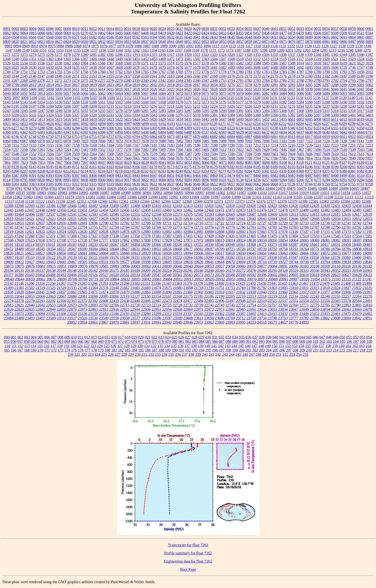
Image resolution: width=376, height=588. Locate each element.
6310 (197, 128)
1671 (145, 68)
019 (134, 337)
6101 (154, 124)
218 (363, 350)
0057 (335, 29)
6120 (214, 124)
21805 (283, 288)
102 (322, 342)
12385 (356, 201)
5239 (343, 106)
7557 (59, 154)
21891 (177, 292)
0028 (188, 29)
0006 (50, 29)
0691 (326, 37)
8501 (352, 175)
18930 (156, 253)
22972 (209, 309)
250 (272, 354)
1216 (341, 50)
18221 (82, 245)
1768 (171, 72)
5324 (50, 115)
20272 (241, 270)
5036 (283, 89)
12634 (167, 219)
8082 (240, 163)
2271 (50, 80)
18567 (72, 249)
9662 (257, 184)
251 (279, 354)
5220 (179, 106)
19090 (367, 253)
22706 (114, 305)
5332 (119, 115)
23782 (304, 318)
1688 (274, 68)
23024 (262, 309)
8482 (274, 175)
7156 (59, 145)
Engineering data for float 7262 (188, 561)
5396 (309, 115)
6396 (102, 132)
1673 (162, 68)
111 (14, 346)
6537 (205, 132)
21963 (294, 292)
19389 (346, 258)
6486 (179, 132)
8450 (162, 175)
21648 (114, 288)
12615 (336, 214)
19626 (199, 262)
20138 (51, 270)
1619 (343, 63)
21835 (367, 288)
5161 (102, 102)
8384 (7, 175)
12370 (208, 201)
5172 (197, 102)
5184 (300, 102)
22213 (251, 296)
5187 (317, 102)
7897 (16, 163)
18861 (82, 253)
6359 (369, 128)
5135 (308, 98)
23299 (156, 314)
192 (188, 350)
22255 (336, 296)
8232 (145, 171)
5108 (102, 98)
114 (33, 346)
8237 (153, 171)
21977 (325, 292)
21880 (135, 292)
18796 (346, 249)
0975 (52, 46)
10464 (270, 188)
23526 (82, 318)
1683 (231, 68)
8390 (24, 175)
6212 (248, 124)
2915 (179, 85)
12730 (294, 223)
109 (369, 342)
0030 (205, 29)
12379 (293, 201)
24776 (294, 322)
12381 (314, 201)
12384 (345, 201)
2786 (283, 80)
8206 (15, 171)
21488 (346, 283)
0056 (326, 29)
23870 (114, 322)
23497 (40, 318)
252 (285, 354)
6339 (283, 128)
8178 (205, 167)
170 (40, 350)
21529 (61, 288)
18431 (335, 245)
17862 (125, 240)
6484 (162, 132)
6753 (76, 137)
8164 (119, 167)
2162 (162, 76)
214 (336, 350)
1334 (266, 55)
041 (282, 337)
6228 (335, 124)
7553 (41, 154)
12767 (135, 227)
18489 (19, 249)
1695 (326, 68)
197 (222, 350)
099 (302, 342)
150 (275, 346)
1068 (78, 46)
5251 (76, 111)
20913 (188, 279)
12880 (146, 232)
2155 (110, 76)
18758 (283, 249)
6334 (240, 128)
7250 (343, 145)
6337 (266, 128)
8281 (240, 171)
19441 (40, 262)
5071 (171, 93)
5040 (317, 89)
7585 (171, 154)
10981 (41, 193)
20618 (304, 275)
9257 (266, 180)
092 (255, 342)
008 (60, 337)
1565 (93, 63)
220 (70, 354)
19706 (251, 262)
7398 (179, 150)
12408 (135, 206)
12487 (367, 210)
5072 (179, 93)
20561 (177, 275)
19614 (177, 262)
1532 (15, 63)
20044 (199, 266)
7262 (50, 150)
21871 (93, 292)
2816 (67, 85)
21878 (114, 292)
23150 (93, 314)
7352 (102, 150)
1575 (179, 63)
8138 (7, 167)
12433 (346, 206)
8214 (84, 171)
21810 (294, 288)
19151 (93, 258)
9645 (188, 184)
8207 (24, 171)
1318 (179, 55)
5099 (25, 98)
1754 (50, 72)
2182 (326, 76)
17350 (135, 236)
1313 (136, 55)
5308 (300, 111)
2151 (76, 76)
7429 (266, 150)
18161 (51, 245)
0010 (76, 29)
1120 (274, 46)
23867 (104, 322)
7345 (84, 150)
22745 (230, 305)
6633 (274, 132)
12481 (315, 210)
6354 (326, 128)
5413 (41, 119)
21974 (315, 292)
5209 (93, 106)
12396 (51, 206)
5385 (240, 115)
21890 (167, 292)
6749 (41, 137)
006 (47, 337)
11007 (241, 193)
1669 (128, 68)
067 (87, 342)
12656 (30, 223)
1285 (110, 55)
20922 (199, 279)
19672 (230, 262)
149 (268, 346)
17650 (40, 240)
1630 (33, 68)
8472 (223, 175)
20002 (146, 266)
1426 (93, 59)
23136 (82, 314)
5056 (59, 93)
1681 (214, 68)
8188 (266, 167)
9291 (343, 180)
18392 (304, 245)
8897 (76, 180)
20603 (283, 275)
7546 (369, 150)
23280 (146, 314)
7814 (309, 158)
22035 (9, 296)
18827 (40, 253)
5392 (292, 115)
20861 (157, 279)
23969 (220, 322)
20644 (19, 279)
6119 (205, 124)
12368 (187, 201)
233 (158, 354)
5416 (67, 119)
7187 (205, 145)
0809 (7, 42)
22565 (336, 301)
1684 (240, 68)
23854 (82, 322)
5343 (153, 115)
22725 (167, 305)
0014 (110, 29)
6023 (24, 124)
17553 (346, 236)
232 (151, 354)
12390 (19, 206)
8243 (162, 171)
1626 (24, 68)
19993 (114, 266)
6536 (197, 132)
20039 (167, 266)
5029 (223, 89)
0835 (128, 42)
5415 (59, 119)
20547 (156, 275)
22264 (357, 296)
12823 (51, 232)
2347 (205, 80)
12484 (346, 210)
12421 (262, 206)
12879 (135, 232)
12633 (156, 219)
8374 (317, 171)
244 (232, 354)
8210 (50, 171)
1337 (292, 55)
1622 (361, 63)
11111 (349, 197)
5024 (179, 89)
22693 (93, 305)
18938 (167, 253)
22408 (104, 301)
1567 (110, 63)
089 (235, 342)
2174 (266, 76)
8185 (257, 167)
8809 (33, 180)
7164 (110, 145)
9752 (335, 184)
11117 (9, 201)
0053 (300, 29)
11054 (345, 193)
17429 (220, 236)
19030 (241, 253)
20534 (135, 275)
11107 (318, 197)
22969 (188, 309)
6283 (67, 128)
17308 (72, 236)
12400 (72, 206)
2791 (326, 80)
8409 (110, 175)
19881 (41, 266)
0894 (17, 46)
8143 (33, 167)
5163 (119, 102)
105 (342, 342)
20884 (167, 279)
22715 (125, 305)
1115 (232, 46)
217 (356, 350)
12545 (104, 214)
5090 (335, 93)
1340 (317, 55)
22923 (125, 309)
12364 (145, 201)
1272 (15, 55)
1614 (300, 63)
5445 (205, 119)
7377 (119, 150)
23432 (283, 314)
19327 (262, 258)
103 (329, 342)
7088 (223, 141)
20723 (93, 279)
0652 (283, 37)
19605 (167, 262)
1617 (326, 63)
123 (93, 346)
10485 (312, 188)
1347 (369, 55)
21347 (167, 283)
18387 (293, 245)
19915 (51, 266)
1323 (214, 55)
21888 (156, 292)
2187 (343, 76)
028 (195, 337)
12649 (325, 219)
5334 (136, 115)
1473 (179, 59)
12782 (262, 227)
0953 (35, 46)
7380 (136, 150)
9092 (179, 180)
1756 (67, 72)
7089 (231, 141)
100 (309, 342)
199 (235, 350)
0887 (352, 42)
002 (20, 337)
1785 (283, 72)
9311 (67, 184)
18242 (103, 245)
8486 (300, 175)
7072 (119, 141)
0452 (214, 33)
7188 (214, 145)
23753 (283, 318)
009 (67, 337)
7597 (240, 154)
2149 (59, 76)
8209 (41, 171)
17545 (336, 236)
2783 (257, 80)
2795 (352, 80)
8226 (136, 171)
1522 (343, 59)
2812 (33, 85)
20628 (357, 275)
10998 (210, 193)
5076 (214, 93)
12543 (93, 214)
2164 (179, 76)
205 (275, 350)
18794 (336, 249)
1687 (266, 68)
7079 (154, 141)
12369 (198, 201)
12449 (51, 210)
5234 (300, 106)
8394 (59, 175)
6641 (335, 132)
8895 (67, 180)
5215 (145, 106)
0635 (179, 37)
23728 (251, 318)
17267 (40, 236)
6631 (257, 132)
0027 (179, 29)
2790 (317, 80)
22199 (220, 296)
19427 (30, 262)
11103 (277, 197)
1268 (358, 50)
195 (208, 350)
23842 (357, 318)
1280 (84, 55)
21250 (51, 283)
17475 (272, 236)
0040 (266, 29)
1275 (41, 55)
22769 (294, 305)
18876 (114, 253)
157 (322, 346)
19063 (283, 253)
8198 (326, 167)
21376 (188, 283)
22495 (209, 301)
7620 (33, 158)
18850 (61, 253)
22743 (220, 305)
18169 (61, 245)
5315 (343, 111)
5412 (33, 119)
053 (363, 337)
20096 (294, 266)
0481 (309, 33)
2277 (102, 80)
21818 (325, 288)
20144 (61, 270)
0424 (205, 33)
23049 (304, 309)
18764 (304, 249)
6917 (309, 137)
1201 (289, 50)
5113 (136, 98)
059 (34, 342)
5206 (67, 106)
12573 (177, 214)
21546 (82, 288)
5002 (369, 85)
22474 (177, 301)
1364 (59, 59)
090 (242, 342)
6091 (76, 124)
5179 (257, 102)
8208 (33, 171)
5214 (136, 106)
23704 (230, 318)
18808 (357, 249)
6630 (248, 132)
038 (262, 337)
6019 (360, 119)
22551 (294, 301)
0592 (136, 37)
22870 (72, 309)
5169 (171, 102)
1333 (257, 55)
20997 (294, 279)
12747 (19, 227)
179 (101, 350)
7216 (292, 145)
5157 (67, 102)
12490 (9, 214)
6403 (136, 132)
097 (289, 342)
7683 (214, 158)
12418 (230, 206)
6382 (50, 132)
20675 (51, 279)
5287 (188, 111)
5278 (119, 111)
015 (107, 337)
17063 (262, 232)
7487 (309, 150)
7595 (223, 154)
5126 (239, 98)
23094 (40, 314)
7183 (171, 145)
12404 (104, 206)
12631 (135, 219)
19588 (135, 262)
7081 (171, 141)
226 (111, 354)
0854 (214, 42)
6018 (352, 119)
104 (336, 342)
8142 (24, 167)
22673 (72, 305)
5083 (274, 93)
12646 (294, 219)
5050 (15, 93)
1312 (128, 55)
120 (73, 346)
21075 (325, 279)
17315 (82, 236)
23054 (325, 309)
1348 (7, 59)
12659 (61, 223)
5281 (145, 111)
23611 (198, 318)
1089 (164, 46)
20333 (304, 270)
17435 (230, 236)
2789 (309, 80)
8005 (93, 163)
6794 (136, 137)
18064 (294, 240)
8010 (119, 163)
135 (174, 346)
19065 (294, 253)
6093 (93, 124)
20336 (315, 270)
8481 (266, 175)
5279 (128, 111)
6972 (50, 141)
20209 (146, 270)
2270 (41, 80)
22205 (230, 296)
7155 (50, 145)
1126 (325, 46)
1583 (248, 63)
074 (134, 342)
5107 (94, 98)
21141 (367, 279)
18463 (367, 245)
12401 (82, 206)
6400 (119, 132)
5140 (351, 98)
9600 (119, 184)
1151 (43, 50)
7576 (145, 154)
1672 (153, 68)
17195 (367, 232)
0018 (136, 29)
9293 (352, 180)
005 (40, 337)
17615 (30, 240)
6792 (119, 137)
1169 (196, 50)
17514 (304, 236)
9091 (171, 180)
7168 (145, 145)
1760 (102, 72)
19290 (209, 258)
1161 (128, 50)
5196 (24, 106)
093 (262, 342)
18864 (104, 253)
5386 (248, 115)
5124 (222, 98)
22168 (177, 296)
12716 (199, 223)
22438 (125, 301)
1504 (214, 59)
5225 (223, 106)
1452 (145, 59)
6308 (179, 128)
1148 (17, 50)
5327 (76, 115)
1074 (86, 46)
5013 (93, 89)
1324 (223, 55)
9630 (136, 184)
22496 (220, 301)
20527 (104, 275)
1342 (335, 55)
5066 (136, 93)
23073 (19, 314)
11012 (262, 193)
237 (185, 354)
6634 (283, 132)
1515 (283, 59)
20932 (220, 279)
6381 (41, 132)
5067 (145, 93)
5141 (360, 98)
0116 (76, 33)
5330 (102, 115)
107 (356, 342)
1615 (309, 63)
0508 (335, 33)
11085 (122, 197)
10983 (62, 193)
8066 (206, 163)
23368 (230, 314)
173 (60, 350)
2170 (231, 76)
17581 (367, 236)
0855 (223, 42)
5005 (24, 89)
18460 (357, 245)
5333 (128, 115)
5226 (231, 106)
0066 (41, 33)
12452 (82, 210)
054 (369, 337)
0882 (335, 42)
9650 (205, 184)
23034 (283, 309)
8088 (266, 163)
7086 (214, 141)
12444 (367, 206)
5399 (335, 115)
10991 (147, 193)
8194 (300, 167)
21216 (40, 283)
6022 (16, 124)
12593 (209, 214)
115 (40, 346)
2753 (223, 80)
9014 (119, 180)
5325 (59, 115)
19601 (156, 262)
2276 (93, 80)
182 (121, 350)
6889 (266, 137)
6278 (24, 128)
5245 (24, 111)
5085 (292, 93)
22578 (346, 301)
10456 (217, 188)
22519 (262, 301)
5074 (197, 93)
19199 (146, 258)
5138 (334, 98)
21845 (40, 292)
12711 (167, 223)
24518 (262, 322)
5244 (15, 111)
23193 (125, 314)
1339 (309, 55)
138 (194, 346)
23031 (272, 309)
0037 (257, 29)
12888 (220, 232)
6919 (326, 137)
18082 (336, 240)
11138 (61, 201)
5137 (325, 98)
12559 (167, 214)
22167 (167, 296)
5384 (231, 115)
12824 (61, 232)
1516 (292, 59)
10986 (94, 193)
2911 (145, 85)
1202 (298, 50)
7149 (369, 141)
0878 (309, 42)
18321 (188, 245)
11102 (267, 197)
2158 (136, 76)
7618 (15, 158)
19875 (19, 266)
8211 (58, 171)
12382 (324, 201)
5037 (292, 89)
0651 (274, 37)
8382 (361, 171)
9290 (335, 180)
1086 (138, 46)
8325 (274, 171)
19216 (167, 258)
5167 (153, 102)
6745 (7, 137)
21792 (262, 288)
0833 (110, 42)
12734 (315, 223)
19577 (125, 262)
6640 (326, 132)
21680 (177, 288)
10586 (31, 193)
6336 (257, 128)
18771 (315, 249)
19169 (104, 258)
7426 (257, 150)
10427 (80, 188)
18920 (146, 253)
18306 (156, 245)
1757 (76, 72)
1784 (274, 72)
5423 (128, 119)
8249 (179, 171)
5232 (283, 106)
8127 (343, 163)
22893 (93, 309)
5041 (326, 89)
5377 (188, 115)
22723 (146, 305)
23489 (19, 318)
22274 (9, 301)
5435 (188, 119)
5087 (309, 93)
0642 (205, 37)
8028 (145, 163)
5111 (120, 98)
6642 (343, 132)
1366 (76, 59)
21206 (30, 283)
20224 (167, 270)
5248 (50, 111)
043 (295, 337)
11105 (298, 197)
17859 (114, 240)
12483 (336, 210)
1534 (24, 63)
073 (128, 342)
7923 (24, 163)
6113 (179, 124)
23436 (294, 314)
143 (228, 346)
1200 (281, 50)
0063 (16, 33)
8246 (171, 171)
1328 (248, 55)
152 (288, 346)
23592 (146, 318)
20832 (125, 279)
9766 (62, 188)
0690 (317, 37)
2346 (197, 80)
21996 (357, 292)
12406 (114, 206)
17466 (262, 236)
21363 (177, 283)
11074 (69, 197)
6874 (179, 137)
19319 (251, 258)
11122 (40, 201)
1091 (181, 46)
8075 (223, 163)
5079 (240, 93)
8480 (257, 175)
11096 (205, 197)
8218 (119, 171)
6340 (292, 128)
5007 (41, 89)
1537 (50, 63)
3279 (257, 85)
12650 (336, 219)
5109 (111, 98)
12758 (114, 227)
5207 (76, 106)
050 (342, 337)
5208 (84, 106)
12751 (61, 227)
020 (141, 337)
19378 (335, 258)
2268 (24, 80)
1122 (291, 46)
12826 (82, 232)
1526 (7, 63)
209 (302, 350)
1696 (335, 68)
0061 (369, 29)
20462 (40, 275)
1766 (153, 72)
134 (167, 346)
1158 (102, 50)
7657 (119, 158)
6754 (84, 137)
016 (114, 337)
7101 (275, 141)
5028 (214, 89)
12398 (61, 206)
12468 (209, 210)
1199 (272, 50)
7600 (266, 154)
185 (141, 350)
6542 (214, 132)
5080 (248, 93)
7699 (240, 158)
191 (181, 350)
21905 (209, 292)
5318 (369, 111)
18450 (346, 245)
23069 (357, 309)
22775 (315, 305)
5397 (317, 115)
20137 (40, 270)
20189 (135, 270)
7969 (67, 163)
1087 (147, 46)
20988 (273, 279)
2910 (136, 85)
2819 (93, 85)
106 (349, 342)
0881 (326, 42)
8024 (136, 163)
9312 (76, 184)
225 (104, 354)
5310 (317, 111)
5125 (230, 98)
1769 (179, 72)
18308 (167, 245)
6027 (59, 124)
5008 (50, 89)
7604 (292, 154)
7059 (93, 141)
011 (80, 337)
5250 (67, 111)
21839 (19, 292)
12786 (304, 227)
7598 (248, 154)
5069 (162, 93)
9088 (162, 180)
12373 (240, 201)
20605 (294, 275)
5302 (248, 111)
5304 (266, 111)
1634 (67, 68)
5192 (361, 102)
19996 (125, 266)
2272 (59, 80)
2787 (292, 80)
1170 (204, 50)
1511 (248, 59)
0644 (223, 37)
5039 (309, 89)
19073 (336, 253)
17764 (93, 240)
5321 (24, 115)
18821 (19, 253)
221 (77, 354)
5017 (128, 89)
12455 (114, 210)
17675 (51, 240)
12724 (241, 223)
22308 (61, 301)
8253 (197, 171)
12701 (114, 223)
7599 (257, 154)
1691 (292, 68)
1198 (264, 50)
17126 (294, 232)
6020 (369, 119)
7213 (266, 145)
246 (245, 354)
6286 (93, 128)
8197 (317, 167)
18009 (209, 240)
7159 (84, 145)
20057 (220, 266)
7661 (136, 158)
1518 (309, 59)
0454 (231, 33)
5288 (197, 111)
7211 (248, 145)
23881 (125, 322)
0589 (119, 37)
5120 (187, 98)
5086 (300, 93)
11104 (288, 197)
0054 (309, 29)
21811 (304, 288)
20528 (114, 275)
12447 (30, 210)
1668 (119, 68)
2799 (15, 85)
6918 (317, 137)
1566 (102, 63)
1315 (153, 55)
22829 (19, 309)
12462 (188, 210)
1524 (361, 59)
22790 (336, 305)
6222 (283, 124)
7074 (128, 141)
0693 (343, 37)
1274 (33, 55)
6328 (223, 128)
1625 (15, 68)
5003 (7, 89)
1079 (129, 46)
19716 (262, 262)
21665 (135, 288)
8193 (292, 167)
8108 (283, 163)
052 (356, 337)
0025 (171, 29)
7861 (7, 163)
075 (141, 342)
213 (329, 350)
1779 (231, 72)
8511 (369, 175)
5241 (361, 106)
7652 (110, 158)
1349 (15, 59)
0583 (102, 37)
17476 (283, 236)
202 (255, 350)
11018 (293, 193)
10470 (281, 188)
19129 (61, 258)
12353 (82, 201)
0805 (361, 37)
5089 (326, 93)
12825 (72, 232)
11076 (80, 197)
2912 (153, 85)
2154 (102, 76)
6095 (111, 124)
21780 (251, 288)
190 (175, 350)
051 (349, 337)
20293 (272, 270)
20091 (283, 266)
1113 (216, 46)
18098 (367, 240)
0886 (343, 42)
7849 (352, 158)
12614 (325, 214)
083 (195, 342)
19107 (19, 258)
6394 (93, 132)
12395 (40, 206)
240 (205, 354)
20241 (188, 270)
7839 (335, 158)
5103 (59, 98)
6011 (335, 119)
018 (128, 337)
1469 (162, 59)
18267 (114, 245)
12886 (209, 232)
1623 (369, 63)
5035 (274, 89)
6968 (33, 141)
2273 (67, 80)
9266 (300, 180)
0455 (240, 33)
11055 (356, 193)
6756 (102, 137)
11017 (283, 193)
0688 (300, 37)
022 (154, 337)
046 (316, 337)
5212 (119, 106)
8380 (343, 171)
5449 (240, 119)
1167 (179, 50)
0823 (41, 42)
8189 (274, 167)
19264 (188, 258)
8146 (59, 167)
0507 (326, 33)
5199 (50, 106)
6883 (223, 137)
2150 (67, 76)
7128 (326, 141)
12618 (367, 214)
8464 (197, 175)
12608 (262, 214)
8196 (309, 167)
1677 (188, 68)
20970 (252, 279)
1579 (214, 63)
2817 (76, 85)
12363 (134, 201)
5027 (205, 89)
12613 (315, 214)
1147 (9, 50)
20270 (230, 270)
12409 (146, 206)
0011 (84, 29)
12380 (303, 201)
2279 (119, 80)
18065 (304, 240)
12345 (71, 201)
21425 (241, 283)
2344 (179, 80)
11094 (194, 197)
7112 (309, 141)
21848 (51, 292)
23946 (188, 322)
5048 (369, 89)
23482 (367, 314)
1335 (274, 55)
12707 (135, 223)
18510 (30, 249)
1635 (76, 68)
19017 (220, 253)
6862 (153, 137)
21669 (146, 288)
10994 (168, 193)
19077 (346, 253)
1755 (59, 72)
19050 (262, 253)
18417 (325, 245)
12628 (104, 219)
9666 (266, 184)
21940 (262, 292)
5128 (256, 98)
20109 (325, 266)
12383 (335, 201)
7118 (317, 141)
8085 (249, 163)
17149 (315, 232)
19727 (283, 262)
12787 (315, 227)
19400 (357, 258)
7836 (326, 158)
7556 (50, 154)
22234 (294, 296)
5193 (369, 102)
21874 (104, 292)
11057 (366, 193)
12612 (304, 214)
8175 (188, 167)
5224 (214, 106)
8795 (24, 180)
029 (201, 337)
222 (84, 354)
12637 (199, 219)
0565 (24, 37)
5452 (266, 119)
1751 (24, 72)
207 (289, 350)
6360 (7, 132)
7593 (205, 154)
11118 (19, 201)
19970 (83, 266)
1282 (102, 55)
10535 (20, 193)
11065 (38, 197)
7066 (102, 141)
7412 (223, 150)
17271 (51, 236)
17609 (19, 240)
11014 (273, 193)
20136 (30, 270)
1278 (67, 55)
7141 (360, 141)
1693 (309, 68)
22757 (272, 305)
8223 (128, 171)
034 (235, 337)
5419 (93, 119)
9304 (41, 184)
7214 (274, 145)
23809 (346, 318)
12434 (357, 206)
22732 (188, 305)
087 (222, 342)
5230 (266, 106)
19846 (367, 262)
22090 (93, 296)
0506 (317, 33)
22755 (262, 305)
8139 (15, 167)
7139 (343, 141)
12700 (104, 223)
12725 (251, 223)
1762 (119, 72)
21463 (293, 283)
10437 (143, 188)
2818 (84, 85)
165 (7, 350)
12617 (357, 214)
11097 (215, 197)
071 (114, 342)
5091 (343, 93)
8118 (300, 163)
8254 (205, 171)
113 (27, 346)
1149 (26, 50)
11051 (325, 193)
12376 (261, 201)
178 (94, 350)
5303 (257, 111)
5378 (197, 115)
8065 (197, 163)
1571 (145, 63)
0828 (67, 42)
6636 (292, 132)
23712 (241, 318)
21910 (220, 292)
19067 (315, 253)
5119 (179, 98)
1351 (33, 59)
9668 (274, 184)
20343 (325, 270)
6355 (335, 128)
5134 (300, 98)
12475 (251, 210)
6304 (145, 128)
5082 (266, 93)
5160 (93, 102)
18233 (93, 245)
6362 (24, 132)
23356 (209, 314)
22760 (283, 305)
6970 (41, 141)
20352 (336, 270)
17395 (177, 236)
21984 (336, 292)
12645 (283, 219)
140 (207, 346)
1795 (352, 72)
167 (20, 350)
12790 (336, 227)
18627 (125, 249)
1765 (145, 72)
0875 (283, 42)
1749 (7, 72)
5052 (33, 93)
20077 (262, 266)
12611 (293, 214)
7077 (136, 141)
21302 (135, 283)
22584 (357, 301)
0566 (33, 37)
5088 (317, 93)
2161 (153, 76)
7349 (93, 150)
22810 (367, 305)
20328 (283, 270)
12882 (167, 232)
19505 (82, 262)
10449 (196, 188)
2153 (93, 76)
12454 (104, 210)
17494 (294, 236)
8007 (102, 163)
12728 (272, 223)
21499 (9, 288)
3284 (300, 85)
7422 (240, 150)
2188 (352, 76)
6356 (343, 128)
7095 (257, 141)
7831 (317, 158)
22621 (19, 305)
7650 (102, 158)
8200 (343, 167)
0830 (84, 42)
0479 (300, 33)
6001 (292, 119)
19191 (135, 258)
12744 (367, 223)
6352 (309, 128)
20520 (82, 275)
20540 (146, 275)
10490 (333, 188)
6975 (59, 141)
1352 (41, 59)
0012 (93, 29)
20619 (315, 275)
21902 (199, 292)
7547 (7, 154)
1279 (76, 55)
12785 (294, 227)
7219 (300, 145)
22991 (251, 309)
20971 (262, 279)
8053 (188, 163)
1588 (292, 63)
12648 (315, 219)
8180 (223, 167)
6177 (231, 124)
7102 (283, 141)
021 (148, 337)
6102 (162, 124)
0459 (274, 33)
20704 (83, 279)
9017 (128, 180)
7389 (162, 150)
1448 (110, 59)
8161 (93, 167)
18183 (72, 245)
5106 (85, 98)
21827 (346, 288)
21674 (156, 288)
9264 (283, 180)
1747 (361, 68)
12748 (30, 227)
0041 (274, 29)
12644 (272, 219)
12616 (346, 214)
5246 (33, 111)
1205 (324, 50)
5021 (162, 89)
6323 (214, 128)
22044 (19, 296)
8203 (361, 167)
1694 (317, 68)
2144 (15, 76)
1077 (112, 46)
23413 (262, 314)
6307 (171, 128)
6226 (317, 124)
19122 (51, 258)
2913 (162, 85)
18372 (262, 245)
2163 (171, 76)
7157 (67, 145)
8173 (171, 167)
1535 (33, 63)
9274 (309, 180)
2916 (188, 85)
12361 (113, 201)
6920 (335, 137)
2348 (214, 80)
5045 (343, 89)
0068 (59, 33)
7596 (231, 154)
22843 (40, 309)
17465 (251, 236)
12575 (188, 214)
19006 (199, 253)
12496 (30, 214)
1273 (24, 55)
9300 (7, 184)
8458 (179, 175)
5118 (170, 98)
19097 (9, 258)
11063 (28, 197)
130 (140, 346)
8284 (248, 171)
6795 (145, 137)
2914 (171, 85)
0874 (274, 42)
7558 (67, 154)
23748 (272, 318)
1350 (24, 59)
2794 (343, 80)
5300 (231, 111)
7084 (197, 141)
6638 (309, 132)
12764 (125, 227)
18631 (135, 249)
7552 (33, 154)
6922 (352, 137)
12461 (177, 210)
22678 (82, 305)
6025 (41, 124)
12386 (366, 201)
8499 (343, 175)
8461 (188, 175)
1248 (350, 50)
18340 (219, 245)
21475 (314, 283)
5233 (292, 106)
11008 (252, 193)
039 (269, 337)
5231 (274, 106)
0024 (162, 29)
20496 (72, 275)
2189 (361, 76)
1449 (119, 59)
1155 (77, 50)
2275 (84, 80)
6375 (33, 132)
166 (13, 350)
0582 (93, 37)
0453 (223, 33)
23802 (325, 318)
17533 (315, 236)
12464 (199, 210)
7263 (59, 150)
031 (215, 337)
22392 (93, 301)
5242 (369, 106)
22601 (367, 301)
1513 (266, 59)
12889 (230, 232)
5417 (76, 119)
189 (168, 350)
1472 (171, 59)
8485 (292, 175)
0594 (153, 37)
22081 (82, 296)
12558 (156, 214)
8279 (231, 171)
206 (282, 350)
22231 (283, 296)
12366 (166, 201)
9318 (102, 184)
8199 (335, 167)
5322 (33, 115)
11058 (7, 197)
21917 (230, 292)
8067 (214, 163)
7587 (188, 154)
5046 (352, 89)
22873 (82, 309)
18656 (167, 249)
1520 (326, 59)
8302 (266, 171)
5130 (265, 98)
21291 (104, 283)
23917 (135, 322)
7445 (274, 150)
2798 (7, 85)
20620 (325, 275)
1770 (188, 72)
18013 (220, 240)
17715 (72, 240)
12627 (93, 219)
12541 (72, 214)
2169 (223, 76)
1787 (300, 72)
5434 (179, 119)
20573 (209, 275)
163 (362, 346)
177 (87, 350)
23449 (304, 314)
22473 (167, 301)
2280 (128, 80)
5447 (223, 119)
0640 (188, 37)
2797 (369, 80)
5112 (128, 98)
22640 (30, 305)
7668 (171, 158)
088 (228, 342)
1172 (221, 50)
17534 (325, 236)
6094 (102, 124)
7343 (76, 150)
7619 (24, 158)
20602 (272, 275)
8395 (67, 175)
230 (138, 354)
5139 (343, 98)
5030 (231, 89)
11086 (132, 197)
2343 (171, 80)
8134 (369, 163)
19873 (9, 266)
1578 (205, 63)
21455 (283, 283)
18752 (272, 249)
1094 (207, 46)
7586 (179, 154)
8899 (93, 180)
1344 (343, 55)
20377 (9, 275)
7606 (309, 154)
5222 (197, 106)
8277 (223, 171)
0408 (145, 33)
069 (101, 342)
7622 (41, 158)
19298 (219, 258)
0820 (15, 42)
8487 (309, 175)
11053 (335, 193)
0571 (76, 37)
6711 (369, 132)
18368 (251, 245)
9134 (240, 180)
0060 (361, 29)
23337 (188, 314)
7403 (197, 150)
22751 (241, 305)
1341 (326, 55)
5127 (248, 98)
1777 (214, 72)
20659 (30, 279)
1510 (240, 59)
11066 (49, 197)
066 (81, 342)
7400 (188, 150)
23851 (367, 318)
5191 (352, 102)
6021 (7, 124)
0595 (162, 37)
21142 (9, 283)
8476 (240, 175)
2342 (162, 80)
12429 (315, 206)
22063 (51, 296)
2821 (110, 85)
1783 (266, 72)
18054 (283, 240)
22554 (304, 301)
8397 (76, 175)
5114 (145, 98)
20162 (93, 270)
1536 (41, 63)
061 (47, 342)
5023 (171, 89)
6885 (240, 137)
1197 (255, 50)
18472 (9, 249)
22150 (146, 296)
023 (161, 337)
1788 (309, 72)
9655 (223, 184)
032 (222, 337)
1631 (41, 68)
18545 (40, 249)
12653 (367, 219)
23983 (230, 322)
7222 (326, 145)
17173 (346, 232)
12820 (19, 232)
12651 (346, 219)
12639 (220, 219)
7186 (197, 145)
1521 (335, 59)
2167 (205, 76)
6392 (76, 132)
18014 (230, 240)
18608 (114, 249)
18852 (72, 253)
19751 (315, 262)
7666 (162, 158)
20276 (251, 270)
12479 (294, 210)
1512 (257, 59)
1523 (352, 59)
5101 (42, 98)
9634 (162, 184)
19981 (104, 266)
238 (191, 354)
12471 (220, 210)
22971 (199, 309)
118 (60, 346)
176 (81, 350)
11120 (30, 201)
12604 (220, 214)
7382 (145, 150)
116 (47, 346)
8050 (171, 163)
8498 (335, 175)
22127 (135, 296)
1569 (128, 63)
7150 (7, 145)
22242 (304, 296)
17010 (251, 232)
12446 (19, 210)
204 (269, 350)
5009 (59, 89)
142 (221, 346)
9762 (27, 188)
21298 (125, 283)
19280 (198, 258)
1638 (93, 68)
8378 (335, 171)
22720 (135, 305)
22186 (209, 296)
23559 (125, 318)
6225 (309, 124)
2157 (128, 76)
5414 (50, 119)
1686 (257, 68)
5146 (33, 102)
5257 (110, 111)
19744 (294, 262)
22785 (325, 305)
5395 (300, 115)
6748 (33, 137)
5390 (274, 115)
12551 (135, 214)
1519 (317, 59)
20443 (30, 275)
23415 (272, 314)
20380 (19, 275)
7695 (223, 158)
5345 (162, 115)
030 (208, 337)
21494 (367, 283)
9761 (19, 188)
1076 (104, 46)
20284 (262, 270)
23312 (167, 314)
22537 (283, 301)
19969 (72, 266)
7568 (110, 154)
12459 (156, 210)
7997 (85, 163)
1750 (15, 72)
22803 (346, 305)
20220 (156, 270)
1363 (50, 59)
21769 (241, 288)
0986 (69, 46)
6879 (197, 137)
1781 (248, 72)
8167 (145, 167)
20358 (357, 270)
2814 (50, 85)
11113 (369, 197)
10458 (228, 188)
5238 (335, 106)
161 (348, 346)
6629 (240, 132)
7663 (145, 158)
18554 (51, 249)
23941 (156, 322)
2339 (136, 80)
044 (302, 337)
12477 (272, 210)
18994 (188, 253)
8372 (309, 171)
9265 (292, 180)
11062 (17, 197)
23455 (325, 314)
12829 (114, 232)
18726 (241, 249)
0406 (128, 33)
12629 (114, 219)
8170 (153, 167)
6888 (257, 137)
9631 (145, 184)
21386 (209, 283)
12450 (61, 210)
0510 (352, 33)
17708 (61, 240)
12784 (283, 227)
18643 (146, 249)
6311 (205, 128)
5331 (110, 115)
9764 (45, 188)
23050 (315, 309)
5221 (188, 106)
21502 (30, 288)
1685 (248, 68)
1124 (308, 46)
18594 (93, 249)
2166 (197, 76)
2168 (214, 76)
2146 (33, 76)
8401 (84, 175)
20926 (209, 279)
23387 (241, 314)
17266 (30, 236)
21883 (146, 292)
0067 (50, 33)
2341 (153, 80)
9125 (231, 180)
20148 (72, 270)
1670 (136, 68)
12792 (357, 227)
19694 (241, 262)
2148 (50, 76)
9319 (110, 184)
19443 (51, 262)
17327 (93, 236)
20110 (336, 266)
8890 (59, 180)
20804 (114, 279)
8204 (369, 167)
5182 (283, 102)
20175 (114, 270)
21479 (325, 283)
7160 (93, 145)
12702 (125, 223)
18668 (177, 249)
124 (100, 346)
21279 (72, 283)
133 (160, 346)
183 (128, 350)
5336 (145, 115)
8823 (50, 180)
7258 (24, 150)
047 (322, 337)
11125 (50, 201)
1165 (162, 50)
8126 (335, 163)
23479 (357, 314)
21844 (30, 292)
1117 (249, 46)
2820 (102, 85)
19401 (367, 258)
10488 (323, 188)
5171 (188, 102)
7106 (292, 141)
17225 (9, 236)
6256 (360, 124)
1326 (231, 55)
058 (27, 342)
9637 (171, 184)
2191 (7, 80)
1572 (153, 63)
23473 (346, 314)
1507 (223, 59)
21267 (61, 283)
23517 (72, 318)
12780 (241, 227)
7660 (128, 158)
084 (201, 342)
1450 (128, 59)
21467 (304, 283)
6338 (274, 128)
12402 (93, 206)
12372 (229, 201)
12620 (19, 219)
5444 (197, 119)
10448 (186, 188)
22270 (367, 296)
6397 (110, 132)
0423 (197, 33)
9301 (16, 184)
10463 (259, 188)
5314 (335, 111)
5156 (59, 102)
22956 (167, 309)
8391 (33, 175)
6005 (309, 119)
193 (195, 350)
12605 (230, 214)
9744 (309, 184)
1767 (162, 72)
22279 (30, 301)
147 (254, 346)
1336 (283, 55)
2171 (240, 76)
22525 (272, 301)
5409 (7, 119)
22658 (61, 305)
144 (234, 346)
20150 (82, 270)
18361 (241, 245)
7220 (309, 145)
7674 (197, 158)
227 (117, 354)
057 (20, 342)
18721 (230, 249)
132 (154, 346)
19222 (177, 258)
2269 (33, 80)
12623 (51, 219)
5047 (361, 89)
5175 (223, 102)
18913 (135, 253)
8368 (292, 171)
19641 (209, 262)
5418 (84, 119)
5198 (41, 106)
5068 (153, 93)
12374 (250, 201)
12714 (188, 223)
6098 (136, 124)
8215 (93, 171)
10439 (154, 188)
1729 (343, 68)
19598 (146, 262)
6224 (300, 124)
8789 (15, 180)
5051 (24, 93)
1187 (238, 50)
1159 (111, 50)
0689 (309, 37)
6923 (361, 137)
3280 (266, 85)
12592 (199, 214)
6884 (231, 137)
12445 (9, 210)
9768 (70, 188)
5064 (119, 93)
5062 (102, 93)
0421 (179, 33)
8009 (111, 163)
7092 (249, 141)
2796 (361, 80)
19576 (114, 262)
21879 (125, 292)
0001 (7, 29)
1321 (197, 55)
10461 (249, 188)
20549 (167, 275)
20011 (156, 266)
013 (94, 337)
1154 (68, 50)
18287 (124, 245)
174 (67, 350)
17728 (82, 240)
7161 (102, 145)
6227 (326, 124)
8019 (128, 163)
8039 (154, 163)
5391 (283, 115)
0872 (257, 42)
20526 (93, 275)
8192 (283, 167)
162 (355, 346)
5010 (67, 89)
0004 (33, 29)
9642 (179, 184)
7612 (352, 154)
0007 (59, 29)
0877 (300, 42)
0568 (50, 37)
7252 (361, 145)
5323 (41, 115)
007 (54, 337)
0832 (102, 42)
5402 (361, 115)
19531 (104, 262)
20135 (19, 270)
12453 (93, 210)
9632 (153, 184)
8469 (214, 175)
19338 (272, 258)
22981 (230, 309)
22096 (114, 296)
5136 (317, 98)
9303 (33, 184)
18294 (135, 245)
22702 (104, 305)
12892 (241, 232)
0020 (153, 29)
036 (248, 337)
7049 (76, 141)
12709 (156, 223)
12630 (125, 219)
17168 (336, 232)
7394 (171, 150)
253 (292, 354)
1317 (171, 55)
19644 (220, 262)
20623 (336, 275)
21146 (19, 283)
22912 (104, 309)
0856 (231, 42)
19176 (114, 258)
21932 (241, 292)
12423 (272, 206)
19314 (241, 258)
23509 (51, 318)
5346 (171, 115)
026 (181, 337)
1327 (240, 55)
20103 (304, 266)
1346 (361, 55)
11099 (236, 197)
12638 (209, 219)
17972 (199, 240)
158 (328, 346)
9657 (231, 184)
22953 (156, 309)
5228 (248, 106)
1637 (84, 68)
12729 (283, 223)
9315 (93, 184)
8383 (369, 171)
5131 (274, 98)
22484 (199, 301)
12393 (30, 206)
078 (161, 342)
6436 (145, 132)
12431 (336, 206)
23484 (9, 318)
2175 (274, 76)
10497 (365, 188)
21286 (93, 283)
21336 (156, 283)
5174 (214, 102)
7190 (231, 145)
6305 (153, 128)
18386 (283, 245)
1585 (266, 63)
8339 (283, 171)
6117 (197, 124)
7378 (128, 150)
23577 (135, 318)
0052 (292, 29)
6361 (15, 132)
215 (342, 350)
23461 (336, 314)
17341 (125, 236)
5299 (223, 111)
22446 (146, 301)
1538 (59, 63)
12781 (251, 227)
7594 (214, 154)
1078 (121, 46)
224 (97, 354)
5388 (257, 115)
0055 (317, 29)
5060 (84, 93)
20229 (177, 270)
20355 (346, 270)
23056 (336, 309)
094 (269, 342)
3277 (240, 85)
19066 (304, 253)
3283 (292, 85)
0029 (197, 29)
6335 (248, 128)
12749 (40, 227)
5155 (50, 102)
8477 (248, 175)
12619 (9, 219)
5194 (7, 106)
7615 (7, 158)
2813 (41, 85)
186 (148, 350)
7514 (326, 150)
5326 (67, 115)
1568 (119, 63)
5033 (257, 89)
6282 (59, 128)
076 (148, 342)
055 (7, 342)
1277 (59, 55)
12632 (146, 219)
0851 (188, 42)
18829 (51, 253)
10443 (175, 188)
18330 (209, 245)
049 (336, 337)
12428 (304, 206)
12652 (357, 219)
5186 (309, 102)
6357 (352, 128)
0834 (119, 42)
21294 (114, 283)
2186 (335, 76)
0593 (145, 37)
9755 (352, 184)
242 (218, 354)
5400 (343, 115)
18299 (146, 245)
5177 (240, 102)
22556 (325, 301)
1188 (247, 50)
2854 (128, 85)
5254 (93, 111)
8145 (50, 167)
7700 (248, 158)
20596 (262, 275)
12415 (199, 206)
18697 (209, 249)
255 (305, 354)
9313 (84, 184)
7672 (188, 158)
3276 (231, 85)
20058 (230, 266)
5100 (33, 98)
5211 (110, 106)
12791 (346, 227)
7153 (33, 145)
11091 (163, 197)
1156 (85, 50)
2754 (231, 80)
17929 (167, 240)
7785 (283, 158)
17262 (19, 236)
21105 (336, 279)
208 (295, 350)
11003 (231, 193)
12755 (93, 227)
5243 (7, 111)
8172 (162, 167)
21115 (346, 279)
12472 (230, 210)
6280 (41, 128)
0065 (33, 33)
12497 (40, 214)
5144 (15, 102)
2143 (7, 76)
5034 (266, 89)
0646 (240, 37)
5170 (179, 102)
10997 (200, 193)
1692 (300, 68)
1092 (190, 46)
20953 (230, 279)
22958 (177, 309)
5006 (33, 89)
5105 (76, 98)
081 (181, 342)
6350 (300, 128)
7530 (343, 150)
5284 (171, 111)
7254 (7, 150)
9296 (369, 180)
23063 (346, 309)
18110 (19, 245)
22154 (156, 296)
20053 (209, 266)
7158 (76, 145)
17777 (104, 240)
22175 (188, 296)
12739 (336, 223)
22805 (357, 305)
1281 (93, 55)
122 (87, 346)
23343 (199, 314)
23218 (135, 314)
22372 (82, 301)
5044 (335, 89)
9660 (248, 184)
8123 (317, 163)
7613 (361, 154)
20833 (135, 279)
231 (144, 354)
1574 (171, 63)
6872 (162, 137)
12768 (146, 227)
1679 (205, 68)
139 (201, 346)
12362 (124, 201)
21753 (230, 288)
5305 (274, 111)
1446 (102, 59)
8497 (326, 175)
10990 (136, 193)
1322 (205, 55)
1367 (84, 59)
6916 (300, 137)
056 (13, 342)
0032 (223, 29)
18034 (262, 240)
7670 (179, 158)
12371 (219, 201)
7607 (317, 154)
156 (315, 346)
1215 (333, 50)
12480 (304, 210)
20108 (315, 266)
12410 (156, 206)
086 (215, 342)
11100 (246, 197)
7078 (145, 141)
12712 (177, 223)
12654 (9, 223)
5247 (41, 111)
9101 (223, 180)
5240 (352, 106)
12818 (367, 227)
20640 (9, 279)
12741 (346, 223)
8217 (110, 171)
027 (188, 337)
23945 (177, 322)
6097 (128, 124)
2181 (317, 76)
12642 (251, 219)
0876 (292, 42)
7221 (317, 145)
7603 (283, 154)
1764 (136, 72)
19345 (283, 258)
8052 (180, 163)
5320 (15, 115)
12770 (167, 227)
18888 (125, 253)
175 (74, 350)
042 (289, 337)
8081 (231, 163)
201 (248, 350)
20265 (220, 270)
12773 (177, 227)
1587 (283, 63)
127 (120, 346)
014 (101, 337)
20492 (61, 275)
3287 (326, 85)
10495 (354, 188)
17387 (167, 236)
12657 (40, 223)
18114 (30, 245)
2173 (257, 76)
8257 (214, 171)
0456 (248, 33)
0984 (60, 46)
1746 (352, 68)
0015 (119, 29)
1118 (257, 46)
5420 (102, 119)
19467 (72, 262)
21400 (219, 283)
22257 (346, 296)
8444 (145, 175)
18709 (220, 249)
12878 (125, 232)
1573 (162, 63)
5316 (352, 111)
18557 (61, 249)
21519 (40, 288)
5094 (369, 93)
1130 (359, 46)
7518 (335, 150)
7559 (76, 154)
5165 (136, 102)
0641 (197, 37)
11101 (257, 197)
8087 (257, 163)
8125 (326, 163)
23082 (30, 314)
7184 (179, 145)
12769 (156, 227)
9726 (291, 184)
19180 (125, 258)
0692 (335, 37)
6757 (110, 137)
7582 (162, 154)
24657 (283, 322)
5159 (84, 102)
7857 (369, 158)
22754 (251, 305)
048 (329, 337)
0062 (7, 33)
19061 (272, 253)
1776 (205, 72)
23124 (72, 314)
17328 (104, 236)
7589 (197, 154)
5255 (102, 111)
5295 (205, 111)
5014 (102, 89)
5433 (171, 119)
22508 (241, 301)
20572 (199, 275)
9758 (369, 184)
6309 (188, 128)
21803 (272, 288)
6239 (352, 124)
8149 (67, 167)
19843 (357, 262)
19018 (230, 253)
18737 (251, 249)
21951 (272, 292)
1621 (352, 63)
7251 (352, 145)
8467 (205, 175)
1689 (283, 68)
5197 (33, 106)
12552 (146, 214)
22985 (241, 309)
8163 (110, 167)
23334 (177, 314)
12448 (40, 210)
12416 (209, 206)
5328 (84, 115)
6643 (352, 132)
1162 (136, 50)
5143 (7, 102)
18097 (357, 240)
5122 (205, 98)
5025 (188, 89)
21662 (125, 288)
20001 (135, 266)
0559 (7, 37)
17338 (114, 236)
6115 (188, 124)
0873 (266, 42)
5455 (283, 119)
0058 (343, 29)
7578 (153, 154)
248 (258, 354)
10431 (91, 188)
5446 (214, 119)
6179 (240, 124)
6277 (15, 128)
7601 (274, 154)
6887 (248, 137)
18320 (177, 245)
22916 (114, 309)
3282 (283, 85)
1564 (84, 63)
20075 (251, 266)
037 (255, 337)
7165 (119, 145)
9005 (110, 180)
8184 (248, 167)
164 (369, 346)
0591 (128, 37)
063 (60, 342)
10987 (105, 193)
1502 (197, 59)
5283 (162, 111)
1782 (257, 72)
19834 (346, 262)
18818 (367, 249)
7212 (257, 145)
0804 (352, 37)
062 (54, 342)
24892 (304, 322)
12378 (282, 201)
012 (87, 337)
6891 (274, 137)
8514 (7, 180)
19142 (82, 258)
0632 (171, 37)
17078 (283, 232)
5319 (7, 115)
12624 (61, 219)
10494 (344, 188)
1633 (59, 68)
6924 (369, 137)
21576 (104, 288)
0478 (292, 33)
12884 (188, 232)
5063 (110, 93)
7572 (128, 154)
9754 (343, 184)
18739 (262, 249)
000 (7, 337)
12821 (30, 232)
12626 (82, 219)
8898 (84, 180)
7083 (188, 141)
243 (225, 354)
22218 (262, 296)
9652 (214, 184)
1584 (257, 63)
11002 (220, 193)
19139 (72, 258)
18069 (315, 240)
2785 (274, 80)
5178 (248, 102)
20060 (241, 266)
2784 (266, 80)
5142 (369, 98)
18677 (188, 249)
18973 (177, 253)
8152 (84, 167)
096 (282, 342)
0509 (343, 33)
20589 (241, 275)
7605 (300, 154)
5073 (188, 93)
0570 (67, 37)
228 (124, 354)
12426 (294, 206)
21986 (346, 292)
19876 (30, 266)
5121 (196, 98)
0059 (352, 29)
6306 (162, 128)
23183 (104, 314)
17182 (357, 232)
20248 (209, 270)
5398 (326, 115)
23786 (315, 318)
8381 (352, 171)
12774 (188, 227)
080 (175, 342)
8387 (15, 175)
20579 (220, 275)
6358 (361, 128)
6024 (33, 124)
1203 (307, 50)
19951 (62, 266)
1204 (315, 50)
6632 (266, 132)
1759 (93, 72)
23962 (209, 322)
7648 (93, 158)
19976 (93, 266)
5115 (153, 98)
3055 (223, 85)
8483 (283, 175)
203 (262, 350)
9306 (59, 184)
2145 (24, 76)
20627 (346, 275)
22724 (156, 305)
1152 (51, 50)
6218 (257, 124)
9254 (248, 180)
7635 (59, 158)
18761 (294, 249)
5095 (7, 98)
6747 (24, 137)
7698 (231, 158)
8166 (136, 167)
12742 (357, 223)
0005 (41, 29)
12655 (19, 223)
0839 (153, 42)
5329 (93, 115)
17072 (272, 232)
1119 (266, 46)
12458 (146, 210)
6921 (343, 137)
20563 (188, 275)
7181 (153, 145)
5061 (93, 93)
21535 (72, 288)
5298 (214, 111)
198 (228, 350)
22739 (199, 305)
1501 (188, 59)
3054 (214, 85)
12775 (199, 227)
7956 (50, 163)
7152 (24, 145)
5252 (84, 111)
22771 (304, 305)
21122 (357, 279)
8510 (361, 175)
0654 (292, 37)
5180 (266, 102)
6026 (50, 124)
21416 (230, 283)
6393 (84, 132)
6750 (50, 137)
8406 (93, 175)
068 (94, 342)
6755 (93, 137)
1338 (300, 55)
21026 (304, 279)
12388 (9, 206)
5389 (266, 115)
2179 (300, 76)
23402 (251, 314)
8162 (102, 167)
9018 (136, 180)
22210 (241, 296)
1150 (34, 50)
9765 (53, 188)
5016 (119, 89)
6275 (369, 124)
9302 (24, 184)
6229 (343, 124)
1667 (110, 68)
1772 (197, 72)
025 (175, 337)
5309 (309, 111)
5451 (257, 119)
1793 (343, 72)
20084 (272, 266)
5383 (223, 115)
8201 (352, 167)
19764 (325, 262)
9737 (300, 184)
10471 (291, 188)
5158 (76, 102)
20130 (357, 266)
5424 (136, 119)
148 (261, 346)
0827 (59, 42)
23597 (167, 318)
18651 (156, 249)
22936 (146, 309)
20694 (62, 279)
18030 (251, 240)
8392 (41, 175)
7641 (67, 158)
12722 (220, 223)
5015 (110, 89)
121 (80, 346)
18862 (93, 253)
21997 (367, 292)
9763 (36, 188)
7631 (50, 158)
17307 (61, 236)
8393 (50, 175)
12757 (104, 227)
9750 (326, 184)
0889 (369, 42)
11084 (111, 197)
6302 (128, 128)
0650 (266, 37)
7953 (41, 163)
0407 (136, 33)
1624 (7, 68)
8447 (153, 175)
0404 (110, 33)
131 (147, 346)
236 (178, 354)
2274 (76, 80)
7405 (205, 150)
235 (171, 354)
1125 (316, 46)
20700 (72, 279)
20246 (199, 270)
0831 (93, 42)
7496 (317, 150)
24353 (251, 322)
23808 (336, 318)
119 (66, 346)
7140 (352, 141)
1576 (188, 63)
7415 (231, 150)
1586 (274, 63)
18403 (314, 245)
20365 (367, 270)
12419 (241, 206)
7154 (41, 145)
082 (188, 342)
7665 (153, 158)
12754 (82, 227)
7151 (15, 145)
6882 (214, 137)
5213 (128, 106)
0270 (84, 33)
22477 (188, 301)
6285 (84, 128)
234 (164, 354)
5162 (110, 102)
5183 (292, 102)
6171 (222, 124)
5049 (7, 93)
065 (74, 342)
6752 (67, 137)
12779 (230, 227)
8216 (102, 171)
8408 (102, 175)
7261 (41, 150)
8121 (309, 163)
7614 (369, 154)
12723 (230, 223)
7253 (369, 145)
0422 (188, 33)
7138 (335, 141)
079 (168, 342)
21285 (82, 283)
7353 (110, 150)
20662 (41, 279)
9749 (317, 184)
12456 (125, 210)
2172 (248, 76)
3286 (317, 85)
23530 (93, 318)
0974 (43, 46)
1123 (300, 46)
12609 (272, 214)
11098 (226, 197)
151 (281, 346)
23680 (220, 318)
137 (187, 346)
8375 (326, 171)
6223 (291, 124)
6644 (361, 132)
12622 (40, 219)
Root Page (188, 569)
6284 (76, 128)
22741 (209, 305)
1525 (369, 59)
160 (342, 346)
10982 (52, 193)
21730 (209, 288)
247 (252, 354)
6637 (300, 132)
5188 (326, 102)
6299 (102, 128)
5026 (197, 89)
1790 (326, 72)
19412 (19, 262)
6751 (59, 137)
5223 (205, 106)
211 (315, 350)
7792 (292, 158)
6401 (128, 132)
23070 (367, 309)
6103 (171, 124)
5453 (274, 119)
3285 (309, 85)
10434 (112, 188)
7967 (59, 163)
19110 (30, 258)
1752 (33, 72)
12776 (209, 227)
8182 (231, 167)
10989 (126, 193)
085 (208, 342)
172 (54, 350)
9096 (205, 180)
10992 (157, 193)
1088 (155, 46)
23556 (114, 318)
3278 (248, 85)
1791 (335, 72)
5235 (309, 106)
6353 (317, 128)
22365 (72, 301)
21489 (357, 283)
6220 (274, 124)
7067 (111, 141)
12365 (155, 201)
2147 (41, 76)
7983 (76, 163)
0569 (59, 37)
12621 (30, 219)
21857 (61, 292)
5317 (361, 111)
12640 (230, 219)
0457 (257, 33)
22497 (230, 301)
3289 (343, 85)
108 (363, 342)
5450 (248, 119)
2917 (197, 85)
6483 (153, 132)
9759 (10, 188)
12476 (262, 210)
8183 (240, 167)
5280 (136, 111)
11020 (314, 193)
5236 (317, 106)
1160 (119, 50)
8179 (214, 167)
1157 (94, 50)
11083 (101, 197)
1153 (60, 50)
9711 (283, 184)
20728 (104, 279)
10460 (238, 188)
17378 (146, 236)
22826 (9, 309)
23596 (156, 318)
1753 (41, 72)
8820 (41, 180)
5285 (179, 111)
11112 (359, 197)
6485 (171, 132)
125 (107, 346)
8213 (76, 171)
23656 (209, 318)
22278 (19, 301)
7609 (326, 154)
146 (248, 346)
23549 (104, 318)
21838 (9, 292)
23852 (72, 322)
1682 (223, 68)
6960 (7, 141)
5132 (282, 98)
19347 (293, 258)
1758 (84, 72)
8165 (128, 167)
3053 (205, 85)
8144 (41, 167)
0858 (248, 42)
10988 (115, 193)
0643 (214, 37)
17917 (156, 240)
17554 (357, 236)
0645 (231, 37)
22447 (156, 301)
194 (201, 350)
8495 (317, 175)
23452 (315, 314)
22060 (40, 296)
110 (7, 346)
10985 (83, 193)
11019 (304, 193)
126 (113, 346)
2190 (369, 76)
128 (127, 346)
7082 (180, 141)
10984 (73, 193)
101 (316, 342)
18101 (9, 245)
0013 (102, 29)
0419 (162, 33)
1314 (145, 55)
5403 (369, 115)
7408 (214, 150)
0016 (128, 29)
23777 (294, 318)
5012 (84, 89)
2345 (188, 80)
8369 (300, 171)
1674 (171, 68)
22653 (51, 305)
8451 (171, 175)
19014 (209, 253)
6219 (265, 124)
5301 (240, 111)
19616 (188, 262)
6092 (85, 124)
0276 (93, 33)
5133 (291, 98)
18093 (346, 240)
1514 (274, 59)
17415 (188, 236)
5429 (162, 119)
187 (154, 350)
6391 (67, 132)
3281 (274, 85)
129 (134, 346)
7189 (223, 145)
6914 (283, 137)
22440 (135, 301)
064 (67, 342)
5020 (153, 89)
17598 (9, 240)
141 (214, 346)
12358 (92, 201)
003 (27, 337)
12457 (135, 210)
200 (242, 350)
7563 (84, 154)
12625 (72, 219)
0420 (171, 33)
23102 (51, 314)
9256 (257, 180)
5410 (16, 119)
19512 (93, 262)
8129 (352, 163)
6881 (205, 137)
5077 (223, 93)
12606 (241, 214)
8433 (119, 175)
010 (74, 337)
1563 (76, 63)
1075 (95, 46)
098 (295, 342)
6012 (343, 119)
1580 (223, 63)
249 (265, 354)
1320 (188, 55)
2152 (84, 76)
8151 (76, 167)
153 (295, 346)
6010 (326, 119)
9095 (197, 180)
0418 (153, 33)
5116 (162, 98)
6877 (188, 137)
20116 (346, 266)
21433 (251, 283)
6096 (119, 124)
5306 (283, 111)
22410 (114, 301)
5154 (41, 102)
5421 (110, 119)
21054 (315, 279)
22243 (315, 296)
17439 (241, 236)
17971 (188, 240)
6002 (300, 119)
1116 (241, 46)
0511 (361, 33)
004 (34, 337)
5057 (67, 93)
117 (53, 346)
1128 (342, 46)
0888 (361, 42)
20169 (104, 270)
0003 (24, 29)
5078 (231, 93)
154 (301, 346)
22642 (40, 305)
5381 (214, 115)
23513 (61, 318)
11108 (329, 197)
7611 (343, 154)
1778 (223, 72)
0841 (171, 42)
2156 (119, 76)
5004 (15, 89)
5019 (145, 89)
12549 (114, 214)
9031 (153, 180)
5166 (145, 102)
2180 (309, 76)
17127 (304, 232)
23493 (30, 318)
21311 (146, 283)
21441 (272, 283)
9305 (50, 184)
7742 (266, 158)
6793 (128, 137)
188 (161, 350)
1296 (119, 55)
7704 (257, 158)
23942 (167, 322)
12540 (61, 214)
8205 (7, 171)
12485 (357, 210)
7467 (300, 150)
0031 (214, 29)
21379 (198, 283)
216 (349, 350)
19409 (9, 262)
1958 (361, 72)
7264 (67, 150)
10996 (189, 193)
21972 (304, 292)
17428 (209, 236)
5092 (352, 93)
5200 (59, 106)
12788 (325, 227)
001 (13, 337)
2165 (188, 76)
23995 (241, 322)
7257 (15, 150)
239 (198, 354)
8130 (360, 163)
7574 (136, 154)
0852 (197, 42)
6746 (15, 137)
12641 (241, 219)
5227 (240, 106)
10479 (302, 188)
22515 (251, 301)
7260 (33, 150)
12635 (177, 219)
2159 (145, 76)
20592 (251, 275)
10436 (133, 188)
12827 (93, 232)
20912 (178, 279)
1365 (67, 59)
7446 (283, 150)
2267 (15, 80)
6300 (110, 128)
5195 (15, 106)
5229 (257, 106)
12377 (271, 201)
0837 (145, 42)
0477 (283, 33)
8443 (136, 175)
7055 (85, 141)
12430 (325, 206)
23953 (199, 322)
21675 (167, 288)
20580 (230, 275)
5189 (335, 102)
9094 (188, 180)
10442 (164, 188)
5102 (51, 98)
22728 (177, 305)
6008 (317, 119)
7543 (361, 150)
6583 (223, 132)
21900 (188, 292)
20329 (294, 270)
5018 (136, 89)
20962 (241, 279)
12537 (51, 214)
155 (308, 346)
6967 (24, 141)
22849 (51, 309)
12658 (51, 223)
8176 (197, 167)
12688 (72, 223)
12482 (325, 210)
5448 (231, 119)
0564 (15, 37)
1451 (136, 59)
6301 (119, 128)
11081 (90, 197)
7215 (283, 145)
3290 (352, 85)
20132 (367, 266)
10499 (10, 193)
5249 (59, 111)
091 (248, 342)
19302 (230, 258)
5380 (205, 115)
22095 (104, 296)
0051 (283, 29)
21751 (220, 288)
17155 (325, 232)
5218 (171, 106)
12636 (188, 219)
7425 (248, 150)
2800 (24, 85)
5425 (145, 119)
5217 (162, 106)
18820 (9, 253)
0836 (136, 42)
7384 (153, 150)
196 (215, 350)
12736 (325, 223)
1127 (333, 46)
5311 (326, 111)
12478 (283, 210)
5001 (361, 85)
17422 (199, 236)
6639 (317, 132)
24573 (272, 322)
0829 (76, 42)
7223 (335, 145)
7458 (292, 150)
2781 (240, 80)
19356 (304, 258)
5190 (343, 102)
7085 (206, 141)
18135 (40, 245)
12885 (199, 232)
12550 (125, 214)
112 (20, 346)
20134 (9, 270)
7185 (188, 145)
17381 (156, 236)
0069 (67, 33)
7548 (15, 154)
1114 (224, 46)
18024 (241, 240)
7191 (240, 145)
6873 (171, 137)
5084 (283, 93)
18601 (104, 249)
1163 (145, 50)
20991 (283, 279)
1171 (213, 50)
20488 (51, 275)
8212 (67, 171)
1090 (173, 46)
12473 (241, 210)
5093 (361, 93)
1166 (170, 50)
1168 (187, 50)
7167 (136, 145)
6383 (59, 132)
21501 (19, 288)
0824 (50, 42)
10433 (101, 188)
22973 (220, 309)
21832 (357, 288)
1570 (136, 63)
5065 (128, 93)
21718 (199, 288)
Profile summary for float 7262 (188, 553)
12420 (251, 206)
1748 (369, 68)
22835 (30, 309)
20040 (177, 266)
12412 (177, 206)
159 (335, 346)
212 (322, 350)
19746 (304, 262)
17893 (135, 240)
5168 (162, 102)
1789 (317, 72)
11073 (59, 197)
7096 (266, 141)
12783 (272, 227)
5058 (76, 93)
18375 (272, 245)
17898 (146, 240)
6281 (50, 128)
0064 (24, 33)
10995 (178, 193)
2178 (292, 76)
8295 (257, 171)
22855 (61, 309)
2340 (145, 80)
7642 (76, 158)
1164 (153, 50)
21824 (336, 288)
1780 (240, 72)
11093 (184, 197)
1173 (230, 50)
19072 (325, 253)
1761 (110, 72)
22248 (325, 296)
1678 (197, 68)
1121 (283, 46)
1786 (292, 72)
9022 (145, 180)
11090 (153, 197)
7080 (162, 141)
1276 (50, 55)
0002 (15, 29)
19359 (314, 258)
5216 (153, 106)
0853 (205, 42)
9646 (197, 184)
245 (238, 354)
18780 (325, 249)
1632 (50, 68)
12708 (146, 223)
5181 (274, 102)
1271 (7, 55)
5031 (240, 89)
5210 (102, 106)
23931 (146, 322)
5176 (231, 102)
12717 (209, 223)
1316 (162, 55)
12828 (104, 232)
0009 (67, 29)
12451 (72, 210)
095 (275, 342)
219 (369, 350)
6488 (188, 132)
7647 (84, 158)
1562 (67, 63)
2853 (119, 85)
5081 (257, 93)
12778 (220, 227)
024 (168, 337)
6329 (231, 128)
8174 (179, 167)
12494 (19, 214)
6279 (33, 128)
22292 (51, 301)
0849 (179, 42)
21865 (82, 292)
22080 (72, 296)
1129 (350, 46)
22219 (272, 296)
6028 (67, 124)
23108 (61, 314)
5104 (68, 98)
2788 (300, 80)
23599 (177, 318)
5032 (248, 89)
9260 (274, 180)
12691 (82, 223)
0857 (240, 42)
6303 (136, 128)
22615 (9, 305)
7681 (205, 158)
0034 (240, 29)
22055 (30, 296)
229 (131, 354)
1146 (367, 46)
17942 (177, 240)
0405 (119, 33)
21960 (283, 292)
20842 (146, 279)
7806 (300, 158)
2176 (283, 76)
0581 (84, 37)
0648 (248, 37)
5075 (205, 93)
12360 (103, 201)
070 (107, 342)
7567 (102, 154)
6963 (16, 141)
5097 (16, 98)
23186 (114, 314)
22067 (61, 296)
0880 (317, 42)
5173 (205, 102)
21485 (335, 283)
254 (299, 354)
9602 (128, 184)
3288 (335, 85)
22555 (315, 301)
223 (91, 354)
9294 (361, 180)
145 (241, 346)
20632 (367, 275)
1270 (367, 50)
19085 (357, 253)
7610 (335, 154)
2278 (110, 80)
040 (275, 337)
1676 (179, 68)
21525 (51, 288)
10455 (207, 188)
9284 (326, 180)
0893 (9, 46)
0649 (257, 37)
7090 (240, 141)
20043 (188, 266)
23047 (294, 309)
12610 (283, 214)
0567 (41, 37)
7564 (93, 154)
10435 (122, 188)
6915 (292, 137)
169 (34, 350)
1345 (352, 55)
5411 (24, 119)
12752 (72, 227)
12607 (251, 214)
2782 (248, 80)
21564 (93, 288)
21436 (262, 283)
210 (309, 350)
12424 (283, 206)
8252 (188, 171)
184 (134, 350)
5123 (213, 98)
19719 (272, 262)
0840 (162, 42)
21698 (188, 288)
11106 (308, 197)
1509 (231, 59)
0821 (24, 42)
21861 (72, 292)
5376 (179, 115)
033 (228, 337)
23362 (220, 314)
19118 (40, 258)
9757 (360, 184)
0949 (26, 46)
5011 (76, 89)
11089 (142, 197)
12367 (176, 201)
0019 (145, 29)
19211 (156, 258)
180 (107, 350)
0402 (102, 33)
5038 (300, 89)
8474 (231, 175)
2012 (369, 72)
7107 (300, 141)
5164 (128, 102)
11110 (339, 197)
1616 (317, 63)
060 (40, 342)
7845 (343, 158)
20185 (125, 270)
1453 (153, 59)
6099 (145, 124)
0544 (369, 33)
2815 (59, 85)
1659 (102, 68)
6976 (67, 141)
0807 (369, 37)
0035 (248, 29)
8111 (292, 163)
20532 (125, 275)
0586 (110, 37)
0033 (231, 29)
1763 (128, 72)
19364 (325, 258)
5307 (292, 111)
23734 (262, 318)
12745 (9, 227)
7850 (361, 158)
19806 (336, 262)
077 (154, 342)
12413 (188, 206)
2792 (335, 80)
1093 (199, 46)
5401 (352, 115)
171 (47, 350)
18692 (199, 249)
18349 (230, 245)
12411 (167, 206)
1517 (300, 59)
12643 (262, 219)
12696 (93, 223)
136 (181, 346)
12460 (167, 210)
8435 (128, 175)
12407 (125, 206)
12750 (51, 227)
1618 (335, 63)
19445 (61, 262)
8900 (102, 180)
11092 (174, 197)
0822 (33, 42)
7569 (119, 154)
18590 (82, 249)
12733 (304, 223)
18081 (325, 240)
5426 (153, 119)
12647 (304, 219)
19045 (251, 253)
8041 (162, 163)
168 (27, 350)
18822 (30, 253)
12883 (177, 232)
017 (121, 337)
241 (211, 354)
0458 (266, 33)
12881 (156, 232)
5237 (326, 106)
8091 (275, 163)
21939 (251, 292)
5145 (24, 102)
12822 (40, 232)
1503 (205, 59)
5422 (119, 119)
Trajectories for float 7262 (188, 545)
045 (309, 337)
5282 (153, 111)
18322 (198, 245)
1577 (197, 63)
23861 (93, 322)
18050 (272, 240)
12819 (9, 232)
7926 (33, 163)
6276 (7, 128)
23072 (9, 314)
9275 (317, 180)
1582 (240, 63)
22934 (135, 309)
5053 (41, 93)
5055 (50, 93)
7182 (162, 145)
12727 (262, 223)
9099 (214, 180)
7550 (24, 154)
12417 (220, 206)
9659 (240, 184)
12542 (82, 214)
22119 (125, 296)
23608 (188, 318)
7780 (274, 158)
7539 (352, 150)
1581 (231, 63)
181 (114, 350)
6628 (231, 132)
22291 (40, 301)
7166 (128, 145)
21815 (315, 288)
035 (242, 337)
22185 (199, 296)
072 (121, 342)
